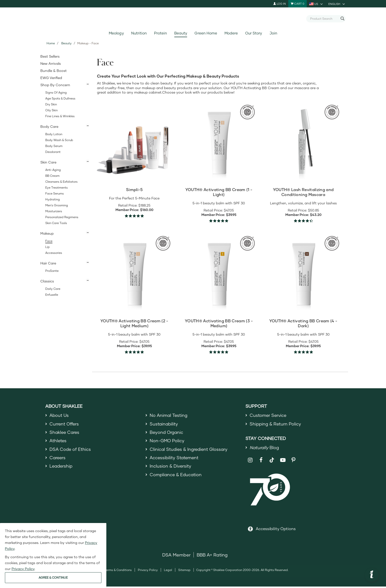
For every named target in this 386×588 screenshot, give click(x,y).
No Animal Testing (169, 415)
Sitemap (184, 571)
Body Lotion (54, 134)
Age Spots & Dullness (60, 98)
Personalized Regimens (62, 217)
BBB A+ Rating (212, 556)
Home (51, 43)
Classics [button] (47, 281)
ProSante (52, 271)
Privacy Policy (148, 571)
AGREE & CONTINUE (53, 578)
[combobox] (324, 18)
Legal (168, 571)
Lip (48, 247)
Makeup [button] (47, 233)
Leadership (62, 469)
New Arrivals (51, 63)
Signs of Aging (56, 92)
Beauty (181, 33)
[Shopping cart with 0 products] (298, 4)
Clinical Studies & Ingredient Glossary (190, 451)
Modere (231, 33)
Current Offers (65, 425)
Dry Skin (51, 104)
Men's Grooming (57, 205)
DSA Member (176, 556)
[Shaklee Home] (193, 19)
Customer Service (269, 415)
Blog (265, 449)
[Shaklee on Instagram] (250, 462)
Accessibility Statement (175, 460)
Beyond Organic (167, 433)
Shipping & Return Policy (276, 425)
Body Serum (54, 146)
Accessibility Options (276, 530)
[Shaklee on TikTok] (272, 459)
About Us (59, 415)
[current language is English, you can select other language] (337, 4)
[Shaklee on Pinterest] (294, 462)
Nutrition (139, 33)
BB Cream (52, 176)
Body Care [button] (49, 126)
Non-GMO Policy (167, 442)
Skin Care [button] (48, 162)
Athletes (58, 442)
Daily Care (53, 289)
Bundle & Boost (54, 71)
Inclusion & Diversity (171, 469)
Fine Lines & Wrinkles (60, 116)
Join (273, 33)
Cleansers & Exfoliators (61, 182)
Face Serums (55, 193)
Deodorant (53, 152)
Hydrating (53, 199)
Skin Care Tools (56, 223)
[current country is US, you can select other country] (316, 4)
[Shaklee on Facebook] (261, 462)
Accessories (54, 253)
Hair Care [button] (48, 263)
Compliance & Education (176, 478)
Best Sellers (50, 56)
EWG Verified (51, 78)
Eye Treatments (56, 188)
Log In (280, 4)
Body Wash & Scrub (59, 140)
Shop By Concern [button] (55, 85)
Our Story (254, 33)
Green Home (206, 33)
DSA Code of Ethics (71, 451)
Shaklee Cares (65, 433)
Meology (116, 33)
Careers (58, 460)
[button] (372, 575)
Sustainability (164, 425)
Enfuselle (52, 295)
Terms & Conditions (118, 571)
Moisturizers (54, 211)
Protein (161, 33)
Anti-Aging (53, 170)
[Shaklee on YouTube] (283, 462)
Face (49, 241)
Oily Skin (51, 110)
